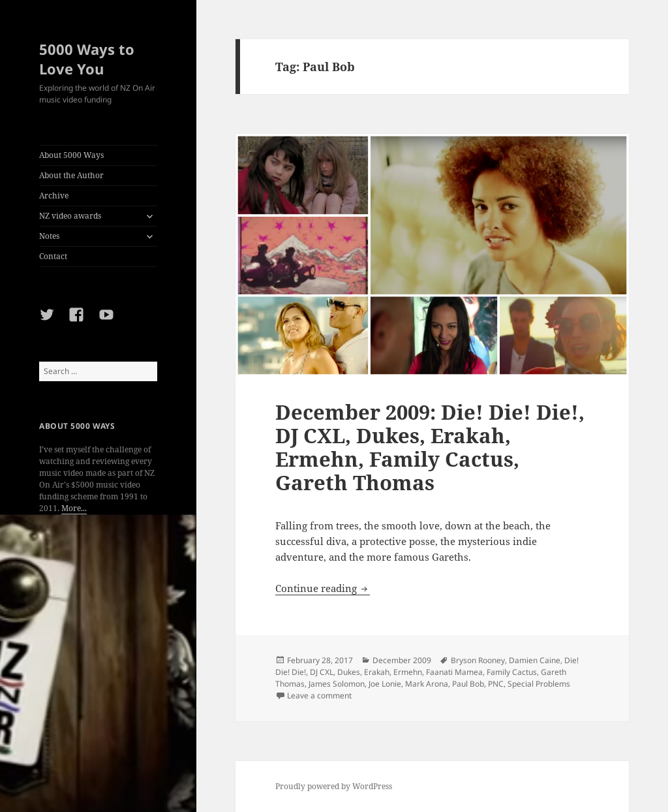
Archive (54, 195)
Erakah (377, 672)
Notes (49, 236)
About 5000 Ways (71, 155)
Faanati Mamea (454, 672)
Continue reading (323, 588)
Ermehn (408, 672)
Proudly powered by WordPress (334, 786)
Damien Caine (535, 660)
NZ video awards (70, 216)
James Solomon (337, 684)
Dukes (349, 672)
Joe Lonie (385, 684)
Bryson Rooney (478, 660)
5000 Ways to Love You (87, 59)
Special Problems (539, 684)
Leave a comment (319, 695)
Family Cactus (512, 672)
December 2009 (402, 660)
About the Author (71, 175)
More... (74, 508)
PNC (496, 684)
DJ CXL (322, 672)
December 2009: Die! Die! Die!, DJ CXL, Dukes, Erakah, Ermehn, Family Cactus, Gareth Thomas (430, 447)
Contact (53, 256)
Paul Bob (468, 684)
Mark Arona (427, 684)
